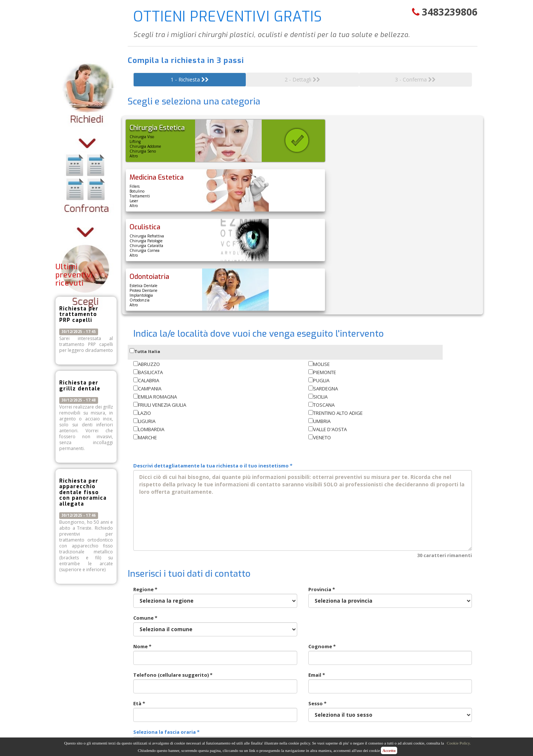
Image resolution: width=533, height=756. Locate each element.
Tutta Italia (145, 252)
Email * (390, 583)
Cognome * (390, 555)
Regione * (215, 498)
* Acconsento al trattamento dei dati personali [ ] (217, 670)
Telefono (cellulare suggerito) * (215, 583)
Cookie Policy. (459, 743)
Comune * (215, 526)
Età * (215, 612)
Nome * (215, 555)
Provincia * (390, 498)
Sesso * (390, 612)
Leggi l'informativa (279, 670)
